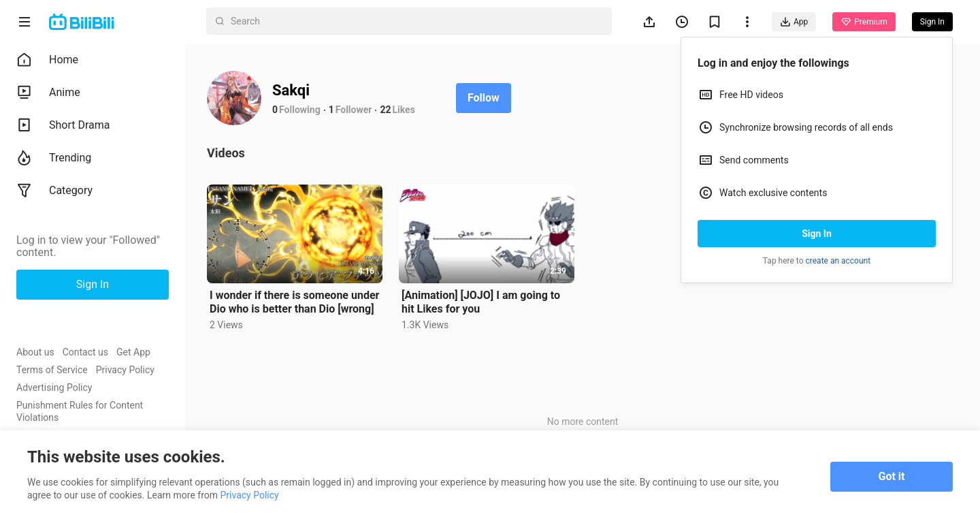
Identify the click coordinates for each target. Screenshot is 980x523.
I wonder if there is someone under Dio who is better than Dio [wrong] (294, 302)
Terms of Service (52, 370)
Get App (133, 352)
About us (35, 352)
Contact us (85, 352)
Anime (48, 93)
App (794, 22)
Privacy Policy (125, 370)
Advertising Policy (54, 387)
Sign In (817, 234)
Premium (864, 22)
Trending (54, 158)
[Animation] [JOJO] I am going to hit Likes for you (481, 302)
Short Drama (63, 125)
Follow (484, 98)
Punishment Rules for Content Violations (80, 411)
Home (47, 60)
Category (54, 191)
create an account (838, 261)
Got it (892, 476)
